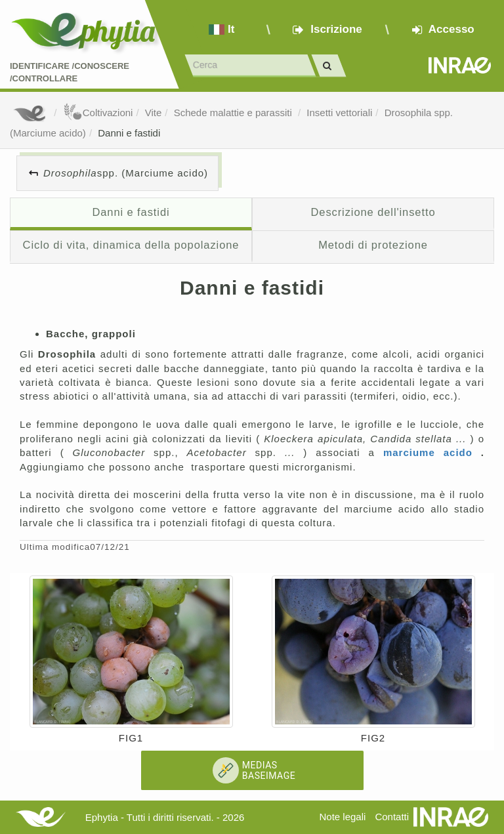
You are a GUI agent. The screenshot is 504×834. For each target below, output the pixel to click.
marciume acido (432, 452)
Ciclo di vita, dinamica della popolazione (131, 245)
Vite (154, 113)
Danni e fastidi (129, 133)
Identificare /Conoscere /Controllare (70, 72)
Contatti (392, 817)
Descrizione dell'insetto (373, 212)
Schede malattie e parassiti (234, 113)
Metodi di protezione (373, 245)
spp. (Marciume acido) (126, 173)
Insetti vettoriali (339, 113)
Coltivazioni (98, 113)
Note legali (342, 817)
